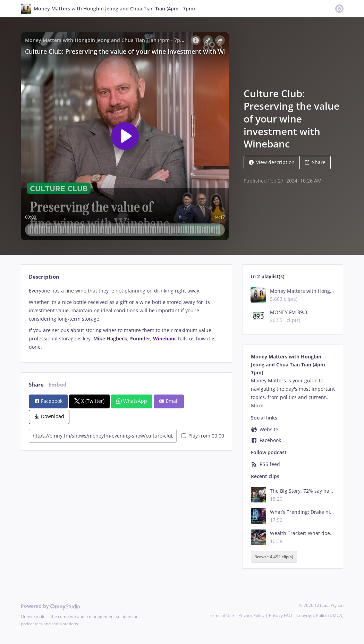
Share (315, 162)
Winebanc (165, 338)
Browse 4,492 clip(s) (274, 557)
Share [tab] (36, 385)
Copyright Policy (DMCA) (320, 615)
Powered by (50, 606)
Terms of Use (221, 615)
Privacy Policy (251, 615)
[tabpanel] (126, 319)
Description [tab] (44, 277)
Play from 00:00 (203, 436)
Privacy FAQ (280, 615)
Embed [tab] (58, 385)
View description (272, 162)
